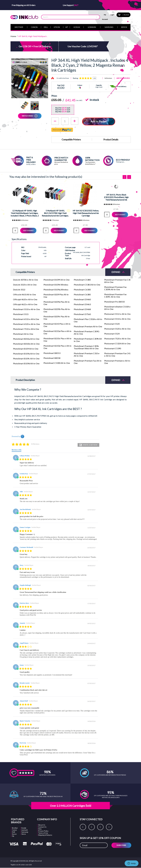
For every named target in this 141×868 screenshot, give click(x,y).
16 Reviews (108, 78)
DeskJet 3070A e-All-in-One (25, 279)
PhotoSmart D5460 (82, 299)
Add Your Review (123, 78)
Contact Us (42, 827)
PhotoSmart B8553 (52, 353)
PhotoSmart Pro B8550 (114, 301)
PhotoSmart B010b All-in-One (26, 343)
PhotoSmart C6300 (82, 289)
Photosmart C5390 (113, 348)
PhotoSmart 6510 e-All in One (26, 319)
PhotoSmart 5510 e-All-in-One (26, 309)
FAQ (40, 829)
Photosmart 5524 (112, 333)
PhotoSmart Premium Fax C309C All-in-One (115, 295)
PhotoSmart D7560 (82, 314)
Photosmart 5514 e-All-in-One (118, 319)
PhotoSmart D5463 (82, 304)
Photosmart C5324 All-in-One (117, 343)
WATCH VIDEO (28, 116)
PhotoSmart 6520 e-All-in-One (26, 324)
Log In (112, 15)
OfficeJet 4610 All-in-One (24, 294)
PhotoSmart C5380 (82, 279)
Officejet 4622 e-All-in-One (25, 304)
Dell (14, 832)
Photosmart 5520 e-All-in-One (118, 328)
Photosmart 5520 (112, 324)
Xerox (24, 834)
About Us (42, 825)
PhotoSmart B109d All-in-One (26, 363)
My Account (105, 17)
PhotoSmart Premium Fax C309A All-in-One (115, 288)
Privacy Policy (43, 831)
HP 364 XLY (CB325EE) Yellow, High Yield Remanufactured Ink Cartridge (86, 213)
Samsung (25, 832)
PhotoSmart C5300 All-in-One (57, 363)
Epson (14, 834)
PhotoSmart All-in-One (23, 334)
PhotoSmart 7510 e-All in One (26, 329)
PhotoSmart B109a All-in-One (26, 353)
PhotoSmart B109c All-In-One (26, 358)
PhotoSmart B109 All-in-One (26, 348)
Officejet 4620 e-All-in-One (25, 299)
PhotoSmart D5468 (82, 309)
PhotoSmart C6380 (82, 294)
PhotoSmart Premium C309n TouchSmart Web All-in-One (86, 347)
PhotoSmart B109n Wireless (56, 284)
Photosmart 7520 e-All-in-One (118, 338)
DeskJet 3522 (19, 289)
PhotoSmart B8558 (52, 358)
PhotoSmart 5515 (21, 314)
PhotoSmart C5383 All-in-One (87, 284)
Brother (15, 828)
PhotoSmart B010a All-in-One (26, 339)
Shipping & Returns (45, 835)
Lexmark (25, 830)
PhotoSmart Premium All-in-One (88, 326)
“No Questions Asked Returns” (90, 163)
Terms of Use (43, 833)
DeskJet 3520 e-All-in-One (25, 284)
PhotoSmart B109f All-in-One (56, 279)
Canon (14, 830)
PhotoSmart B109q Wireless (56, 289)
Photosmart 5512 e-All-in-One (118, 314)
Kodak (24, 828)
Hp (13, 836)
